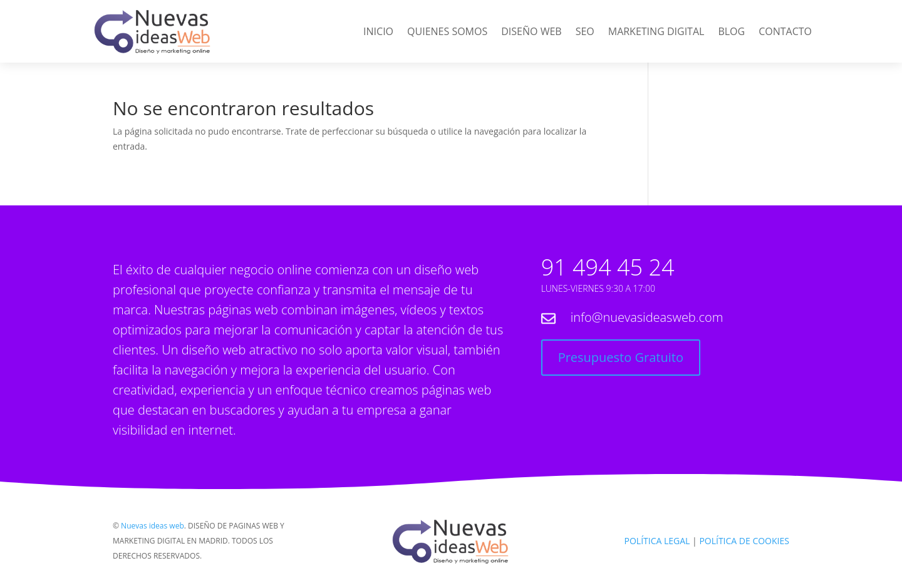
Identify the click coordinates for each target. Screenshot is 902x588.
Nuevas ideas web (153, 526)
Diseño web (531, 33)
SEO (585, 33)
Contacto (785, 33)
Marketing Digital (656, 33)
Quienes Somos (447, 33)
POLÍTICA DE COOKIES (744, 541)
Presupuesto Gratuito (621, 357)
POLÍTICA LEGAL (657, 541)
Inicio (378, 33)
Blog (731, 33)
